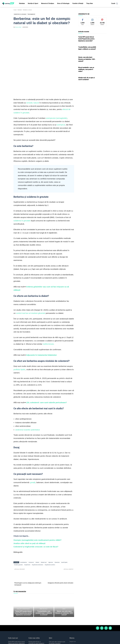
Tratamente (31, 14)
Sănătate (20, 10)
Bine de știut (44, 587)
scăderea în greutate (22, 194)
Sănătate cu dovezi (27, 10)
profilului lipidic (19, 343)
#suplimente (27, 538)
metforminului (48, 318)
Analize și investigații (23, 585)
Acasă (15, 10)
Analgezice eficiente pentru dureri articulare (60, 557)
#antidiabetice (24, 536)
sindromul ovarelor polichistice (28, 403)
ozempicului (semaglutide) (57, 92)
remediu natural (33, 76)
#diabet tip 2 (44, 536)
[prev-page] (15, 595)
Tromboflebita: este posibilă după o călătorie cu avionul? (44, 590)
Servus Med (18, 27)
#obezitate (57, 536)
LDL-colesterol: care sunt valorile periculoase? (46, 376)
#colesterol (31, 536)
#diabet (37, 536)
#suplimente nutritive (50, 538)
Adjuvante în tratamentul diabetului (41, 329)
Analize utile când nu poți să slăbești (29, 517)
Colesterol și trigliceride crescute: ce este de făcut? (36, 520)
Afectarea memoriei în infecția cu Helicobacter (57, 636)
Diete (64, 587)
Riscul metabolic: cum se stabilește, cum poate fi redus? (86, 69)
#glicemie (51, 536)
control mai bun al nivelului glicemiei (31, 287)
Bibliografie (18, 526)
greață (33, 456)
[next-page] (17, 595)
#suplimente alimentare (38, 538)
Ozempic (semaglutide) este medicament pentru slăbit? (37, 514)
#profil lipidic (64, 536)
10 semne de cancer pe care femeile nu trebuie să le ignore (37, 622)
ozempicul (61, 98)
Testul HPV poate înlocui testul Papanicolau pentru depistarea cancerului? (24, 589)
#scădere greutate (18, 538)
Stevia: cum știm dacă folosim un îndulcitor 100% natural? (64, 590)
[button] (115, 3)
